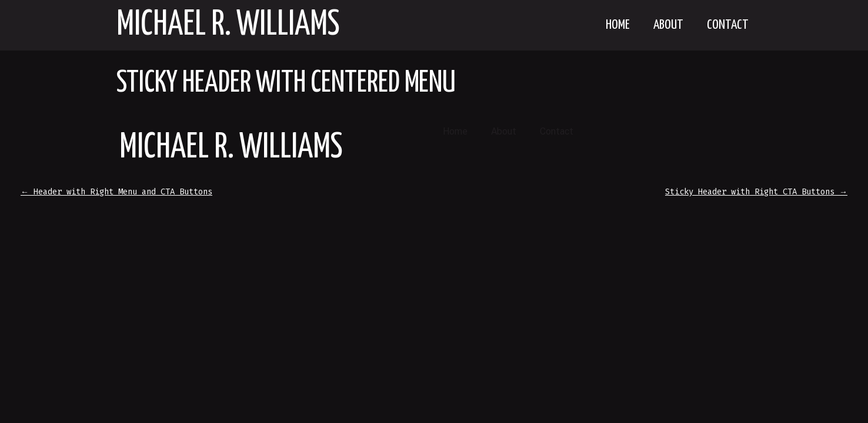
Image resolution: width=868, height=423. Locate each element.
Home (618, 25)
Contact (728, 25)
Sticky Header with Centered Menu (286, 83)
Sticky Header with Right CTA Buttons (756, 192)
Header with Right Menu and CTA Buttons (116, 192)
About (668, 25)
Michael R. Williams (228, 25)
